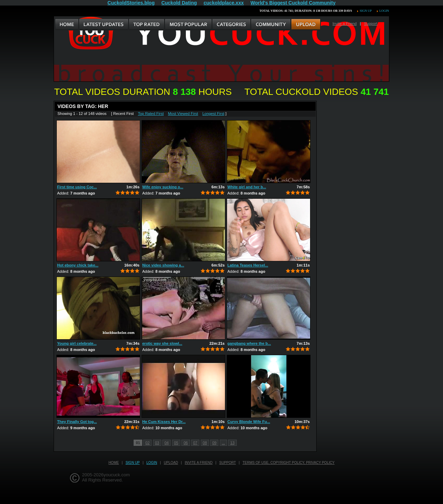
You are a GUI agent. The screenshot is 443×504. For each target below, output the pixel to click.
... (223, 443)
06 (186, 443)
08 (205, 443)
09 (214, 443)
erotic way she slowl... (162, 343)
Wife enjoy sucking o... (163, 187)
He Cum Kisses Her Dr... (164, 422)
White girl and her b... (247, 187)
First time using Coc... (77, 187)
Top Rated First (151, 114)
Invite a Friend (345, 24)
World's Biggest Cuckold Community (293, 3)
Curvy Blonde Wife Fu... (249, 422)
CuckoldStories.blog (131, 3)
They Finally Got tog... (77, 422)
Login (384, 11)
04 (166, 443)
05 (176, 443)
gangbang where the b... (249, 343)
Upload (171, 463)
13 (232, 443)
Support (371, 24)
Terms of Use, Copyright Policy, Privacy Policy (289, 463)
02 (147, 443)
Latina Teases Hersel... (248, 265)
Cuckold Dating (179, 3)
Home (114, 463)
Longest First (214, 114)
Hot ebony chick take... (78, 265)
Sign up (365, 11)
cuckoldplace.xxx (224, 3)
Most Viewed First (183, 114)
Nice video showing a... (163, 265)
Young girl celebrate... (77, 343)
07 (195, 443)
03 (157, 443)
